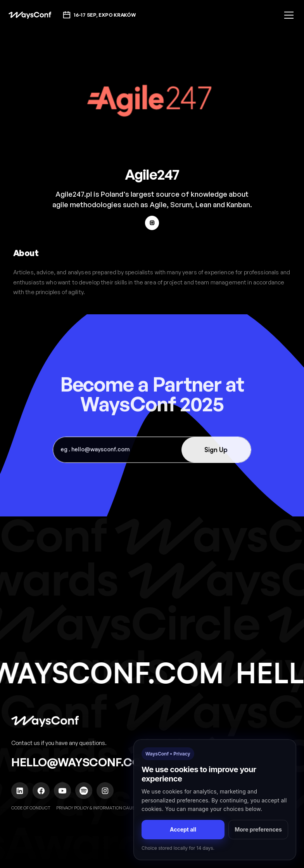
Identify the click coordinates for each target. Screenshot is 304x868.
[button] (288, 15)
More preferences (258, 829)
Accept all (183, 829)
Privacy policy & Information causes (98, 808)
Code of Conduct (31, 808)
